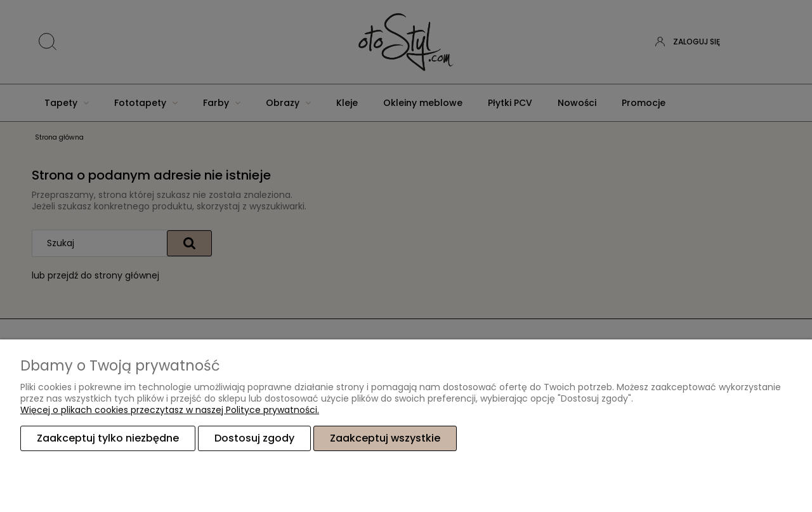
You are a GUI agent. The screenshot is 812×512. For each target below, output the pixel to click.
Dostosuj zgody (254, 438)
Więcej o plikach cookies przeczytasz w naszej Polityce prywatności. (170, 410)
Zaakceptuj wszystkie (385, 438)
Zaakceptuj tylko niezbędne (108, 438)
